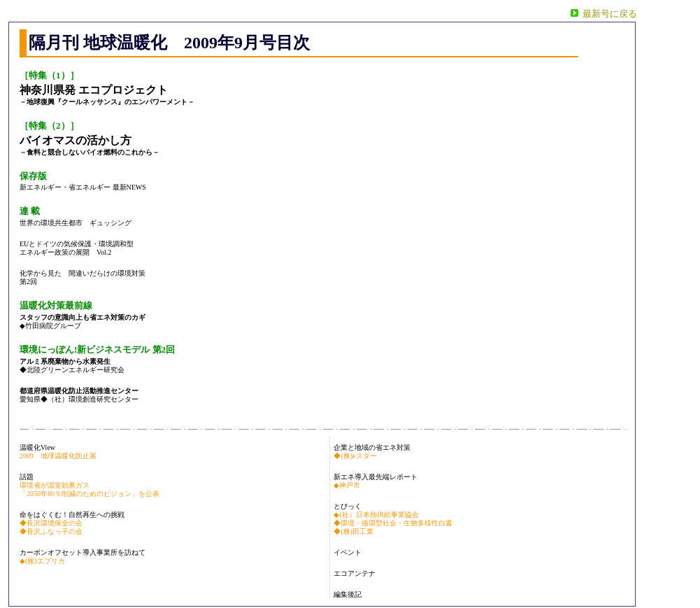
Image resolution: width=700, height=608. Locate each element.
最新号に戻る (610, 14)
